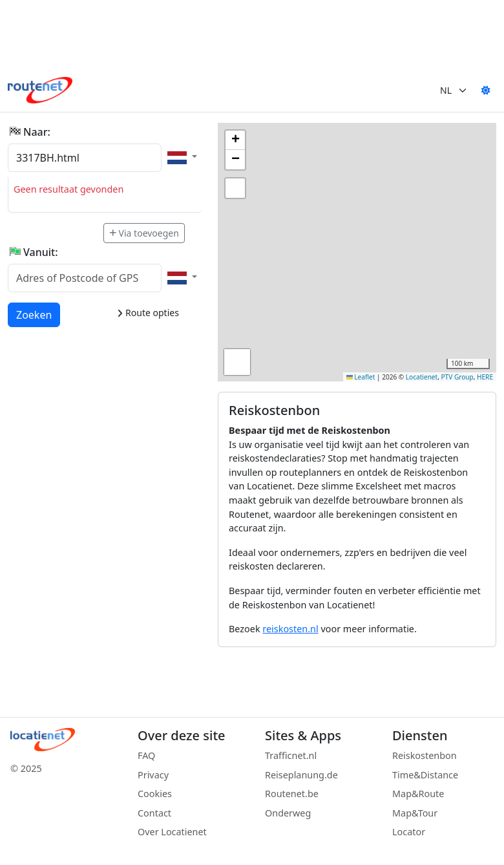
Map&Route (418, 794)
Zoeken (35, 314)
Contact (154, 813)
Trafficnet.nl (291, 755)
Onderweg (288, 813)
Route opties (148, 313)
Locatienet (422, 377)
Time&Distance (425, 775)
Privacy (153, 775)
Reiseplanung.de (301, 775)
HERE (485, 377)
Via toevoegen (144, 233)
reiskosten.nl (290, 629)
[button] (235, 140)
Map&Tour (415, 813)
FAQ (146, 755)
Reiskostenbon (425, 755)
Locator (409, 832)
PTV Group (457, 377)
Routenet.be (292, 794)
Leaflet (361, 377)
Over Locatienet (172, 832)
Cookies (155, 794)
